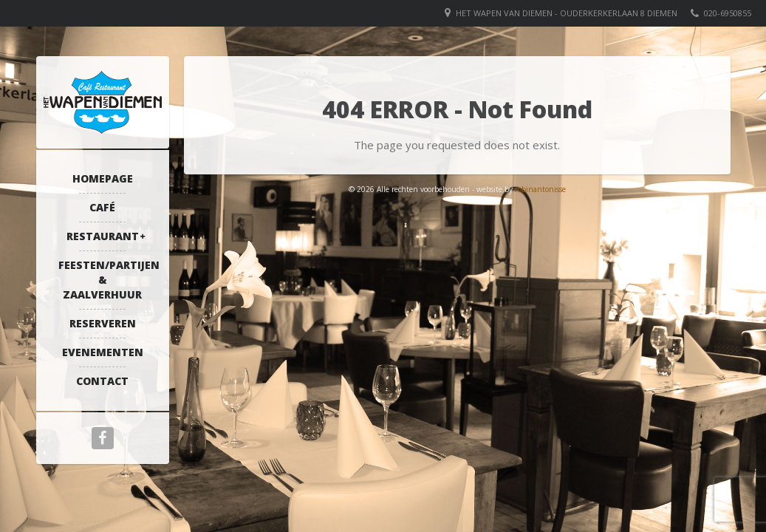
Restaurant (103, 236)
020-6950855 (728, 13)
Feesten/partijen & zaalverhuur (106, 280)
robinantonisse (540, 189)
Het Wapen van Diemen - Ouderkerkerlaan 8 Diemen (567, 13)
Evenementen (103, 352)
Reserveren (103, 323)
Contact (102, 381)
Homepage (103, 178)
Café (102, 207)
